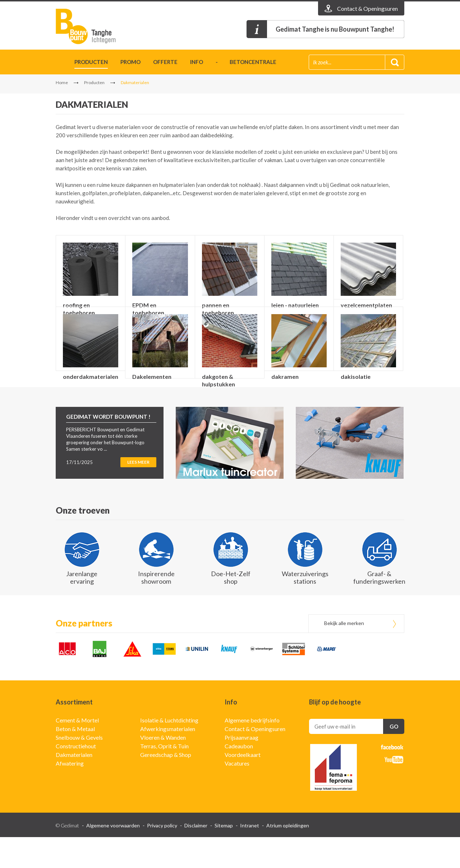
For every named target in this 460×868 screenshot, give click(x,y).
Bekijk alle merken (344, 654)
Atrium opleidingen (288, 856)
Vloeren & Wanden (163, 768)
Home (59, 63)
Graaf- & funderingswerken (379, 608)
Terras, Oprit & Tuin (164, 777)
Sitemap (224, 856)
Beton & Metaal (75, 760)
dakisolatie (356, 392)
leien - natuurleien (295, 305)
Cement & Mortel (77, 751)
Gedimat (97, 26)
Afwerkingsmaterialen (168, 760)
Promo (130, 62)
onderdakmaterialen (91, 392)
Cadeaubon (239, 777)
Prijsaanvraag (241, 768)
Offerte (165, 62)
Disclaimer (196, 856)
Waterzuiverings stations (305, 608)
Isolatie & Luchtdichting (169, 751)
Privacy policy (162, 856)
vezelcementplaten (366, 305)
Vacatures (237, 794)
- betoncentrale (246, 62)
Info (197, 62)
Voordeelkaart (243, 786)
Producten (91, 62)
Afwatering (70, 794)
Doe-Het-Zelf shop (231, 608)
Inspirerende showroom (156, 608)
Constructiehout (76, 777)
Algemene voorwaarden (113, 856)
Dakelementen (152, 392)
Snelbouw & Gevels (79, 768)
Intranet (250, 856)
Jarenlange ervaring (82, 608)
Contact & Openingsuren (255, 760)
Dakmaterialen (74, 786)
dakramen (285, 392)
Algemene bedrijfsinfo (252, 751)
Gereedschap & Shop (166, 786)
